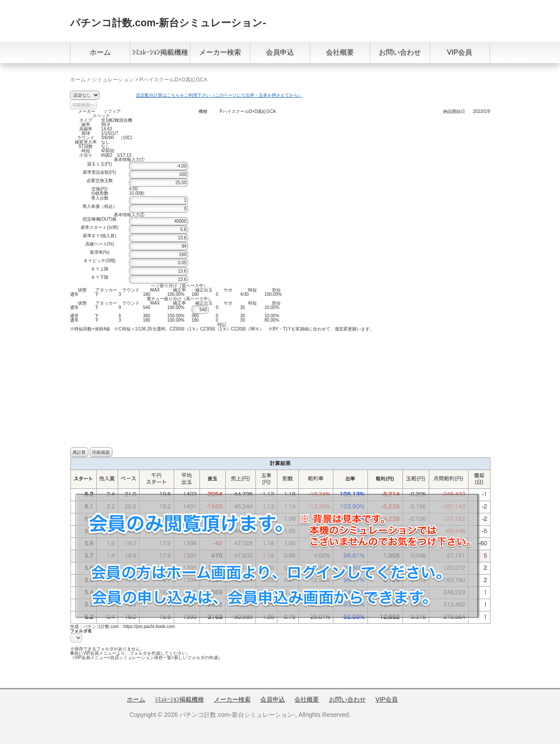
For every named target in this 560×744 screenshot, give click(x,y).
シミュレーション (113, 80)
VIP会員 (460, 52)
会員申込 (280, 52)
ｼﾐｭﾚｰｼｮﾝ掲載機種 (160, 52)
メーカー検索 (220, 52)
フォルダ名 (81, 631)
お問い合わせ (400, 52)
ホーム (100, 52)
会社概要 (340, 52)
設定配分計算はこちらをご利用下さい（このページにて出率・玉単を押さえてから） (219, 95)
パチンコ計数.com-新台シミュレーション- (168, 23)
